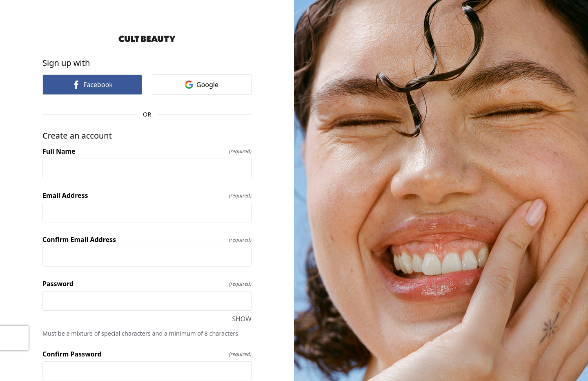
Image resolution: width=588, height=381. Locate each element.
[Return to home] (147, 39)
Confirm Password (147, 354)
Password (147, 284)
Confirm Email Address (147, 240)
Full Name (147, 151)
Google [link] (202, 85)
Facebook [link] (92, 85)
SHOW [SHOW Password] (242, 319)
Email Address (147, 195)
